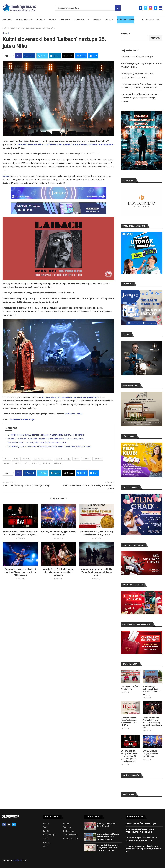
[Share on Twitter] (42, 56)
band (16, 459)
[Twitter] (146, 8)
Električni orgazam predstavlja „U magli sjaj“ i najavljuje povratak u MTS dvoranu (20, 572)
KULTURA (39, 20)
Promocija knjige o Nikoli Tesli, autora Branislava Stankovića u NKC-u (130, 721)
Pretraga (118, 8)
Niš (26, 463)
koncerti (98, 459)
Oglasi (46, 846)
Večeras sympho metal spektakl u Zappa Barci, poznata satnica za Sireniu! (97, 572)
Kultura (46, 823)
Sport (46, 827)
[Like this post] (19, 56)
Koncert (86, 459)
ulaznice (58, 463)
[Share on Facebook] (29, 56)
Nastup (18, 463)
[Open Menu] (161, 8)
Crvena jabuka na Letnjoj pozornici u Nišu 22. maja (151, 753)
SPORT (51, 20)
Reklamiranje (69, 831)
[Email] (156, 8)
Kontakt (67, 823)
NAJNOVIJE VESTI (23, 20)
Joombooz (17, 860)
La (4, 176)
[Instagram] (151, 8)
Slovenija (46, 463)
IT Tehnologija (49, 835)
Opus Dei (35, 463)
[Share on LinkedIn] (55, 56)
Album (7, 459)
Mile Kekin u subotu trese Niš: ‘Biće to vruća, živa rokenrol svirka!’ (37, 443)
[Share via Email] (93, 56)
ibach (7, 176)
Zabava (46, 839)
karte (76, 459)
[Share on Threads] (68, 56)
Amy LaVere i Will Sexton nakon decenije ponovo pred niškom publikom (58, 572)
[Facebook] (141, 8)
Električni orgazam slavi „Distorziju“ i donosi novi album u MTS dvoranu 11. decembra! (46, 435)
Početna (6, 28)
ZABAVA (96, 20)
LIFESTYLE (64, 20)
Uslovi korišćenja (70, 835)
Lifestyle (47, 831)
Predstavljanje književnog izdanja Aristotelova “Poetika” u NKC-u (152, 690)
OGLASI (108, 20)
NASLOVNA (7, 20)
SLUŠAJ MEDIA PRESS (125, 20)
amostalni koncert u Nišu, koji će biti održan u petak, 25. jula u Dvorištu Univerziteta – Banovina (66, 144)
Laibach (7, 463)
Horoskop (47, 842)
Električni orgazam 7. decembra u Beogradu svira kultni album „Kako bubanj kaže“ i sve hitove (50, 447)
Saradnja (67, 827)
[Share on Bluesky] (81, 56)
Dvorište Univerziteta (43, 459)
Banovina (26, 459)
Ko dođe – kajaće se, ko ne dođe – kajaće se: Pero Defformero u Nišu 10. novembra (46, 439)
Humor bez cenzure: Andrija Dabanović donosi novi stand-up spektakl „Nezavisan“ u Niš (152, 722)
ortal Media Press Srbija (22, 419)
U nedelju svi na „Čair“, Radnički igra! (137, 57)
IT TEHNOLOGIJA (80, 20)
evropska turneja (63, 459)
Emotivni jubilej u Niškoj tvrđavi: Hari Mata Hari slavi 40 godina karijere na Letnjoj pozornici (140, 98)
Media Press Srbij (73, 414)
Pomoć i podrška (70, 839)
